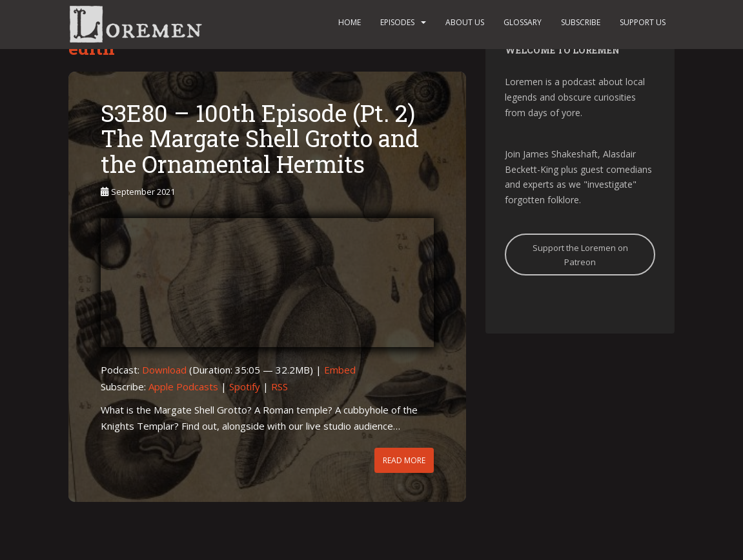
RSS (280, 386)
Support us (643, 22)
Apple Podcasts (183, 386)
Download (164, 370)
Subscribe (581, 22)
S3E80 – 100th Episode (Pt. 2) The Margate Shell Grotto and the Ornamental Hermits (260, 138)
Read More (404, 460)
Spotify (245, 386)
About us (465, 22)
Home (350, 22)
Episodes (397, 22)
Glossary (523, 22)
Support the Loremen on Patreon (580, 255)
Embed (340, 370)
